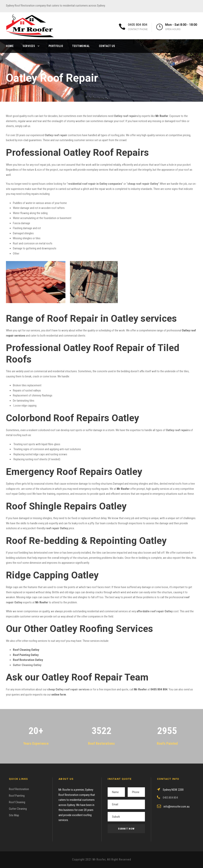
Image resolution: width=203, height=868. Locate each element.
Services (29, 46)
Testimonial (81, 46)
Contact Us (107, 46)
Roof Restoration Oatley (28, 660)
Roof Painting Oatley (26, 655)
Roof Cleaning (17, 802)
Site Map (14, 815)
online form (59, 695)
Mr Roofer (140, 689)
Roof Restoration (19, 789)
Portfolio (56, 46)
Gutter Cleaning (18, 809)
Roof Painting (17, 796)
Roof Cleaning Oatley (26, 650)
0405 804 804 (138, 25)
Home (10, 46)
